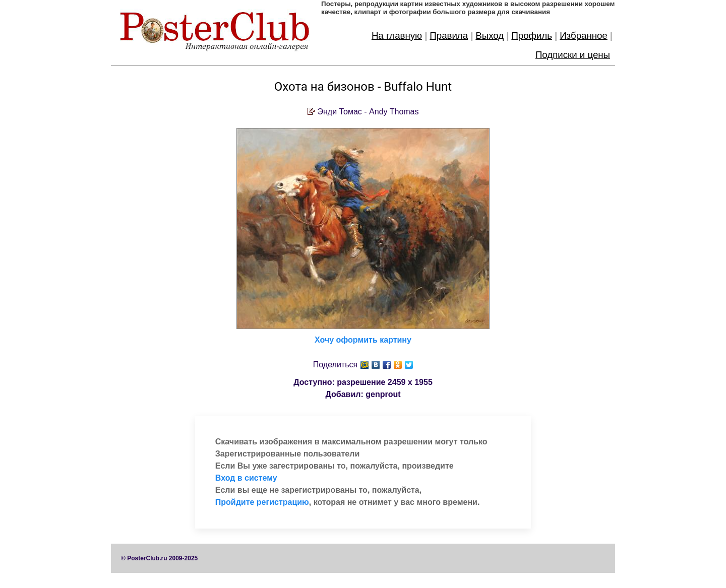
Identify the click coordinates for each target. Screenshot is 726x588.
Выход (490, 36)
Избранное (584, 36)
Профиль (532, 36)
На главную (397, 36)
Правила (449, 36)
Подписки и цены (573, 55)
